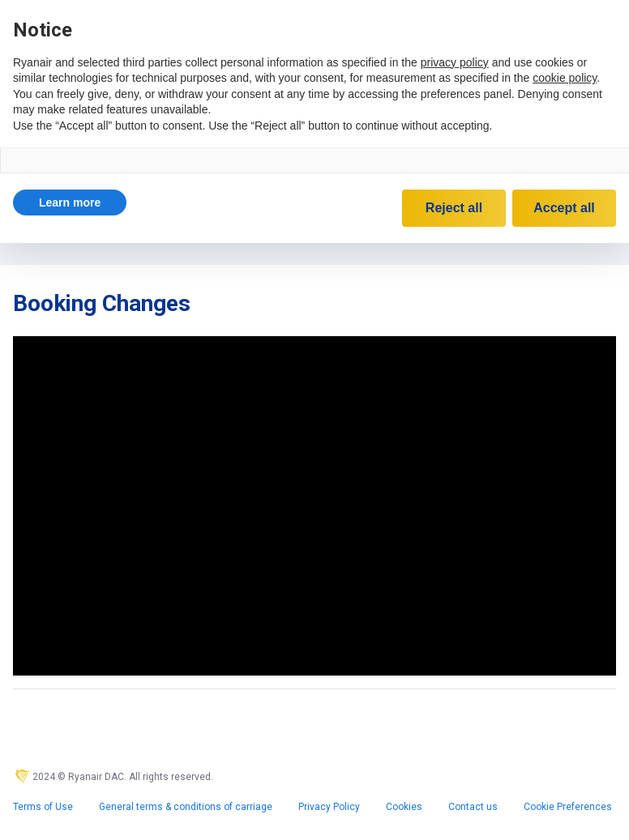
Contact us (473, 807)
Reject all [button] (454, 208)
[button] (70, 203)
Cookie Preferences (568, 807)
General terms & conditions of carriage (186, 807)
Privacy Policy (329, 807)
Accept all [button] (564, 208)
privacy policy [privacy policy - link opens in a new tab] (455, 62)
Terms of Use (43, 807)
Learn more (70, 203)
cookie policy (565, 78)
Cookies (404, 807)
